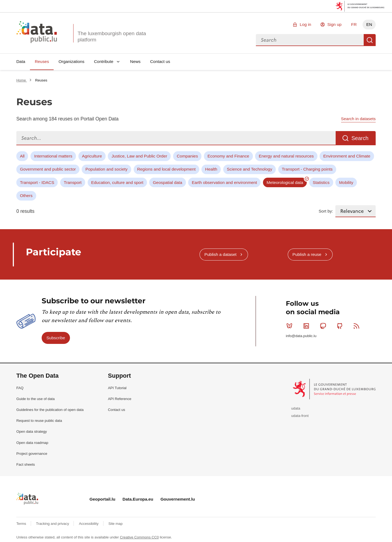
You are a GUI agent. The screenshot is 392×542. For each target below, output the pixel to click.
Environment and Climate (347, 156)
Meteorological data (285, 182)
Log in (305, 24)
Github (341, 326)
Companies (187, 156)
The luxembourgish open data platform (112, 37)
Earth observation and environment (225, 182)
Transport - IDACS (37, 182)
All (22, 156)
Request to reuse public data (39, 421)
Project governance (32, 454)
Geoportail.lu (102, 499)
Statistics (321, 182)
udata (296, 408)
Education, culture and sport (117, 182)
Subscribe (56, 338)
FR (354, 24)
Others (26, 196)
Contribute (104, 61)
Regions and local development (166, 169)
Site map (115, 524)
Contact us (160, 61)
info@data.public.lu (301, 336)
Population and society (107, 169)
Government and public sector (48, 169)
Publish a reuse (307, 254)
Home (22, 80)
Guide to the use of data (36, 399)
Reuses (42, 61)
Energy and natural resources (286, 156)
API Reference (120, 399)
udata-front (300, 416)
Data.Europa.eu (138, 499)
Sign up (334, 24)
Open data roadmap (32, 443)
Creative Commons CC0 (139, 537)
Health (211, 169)
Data (21, 61)
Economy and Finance (228, 156)
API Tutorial (117, 388)
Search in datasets (358, 119)
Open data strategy (32, 432)
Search (370, 40)
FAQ (20, 388)
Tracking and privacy (53, 524)
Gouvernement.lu (178, 499)
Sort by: (326, 211)
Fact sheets (26, 464)
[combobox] (310, 40)
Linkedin (307, 326)
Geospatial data (168, 182)
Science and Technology (249, 169)
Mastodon (324, 326)
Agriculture (92, 156)
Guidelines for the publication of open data (50, 410)
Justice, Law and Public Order (139, 156)
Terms (22, 524)
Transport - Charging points (307, 169)
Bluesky (291, 326)
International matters (53, 156)
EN (369, 24)
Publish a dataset (220, 254)
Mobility (346, 182)
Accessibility (89, 524)
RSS (358, 326)
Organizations (71, 61)
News (135, 61)
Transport (73, 182)
